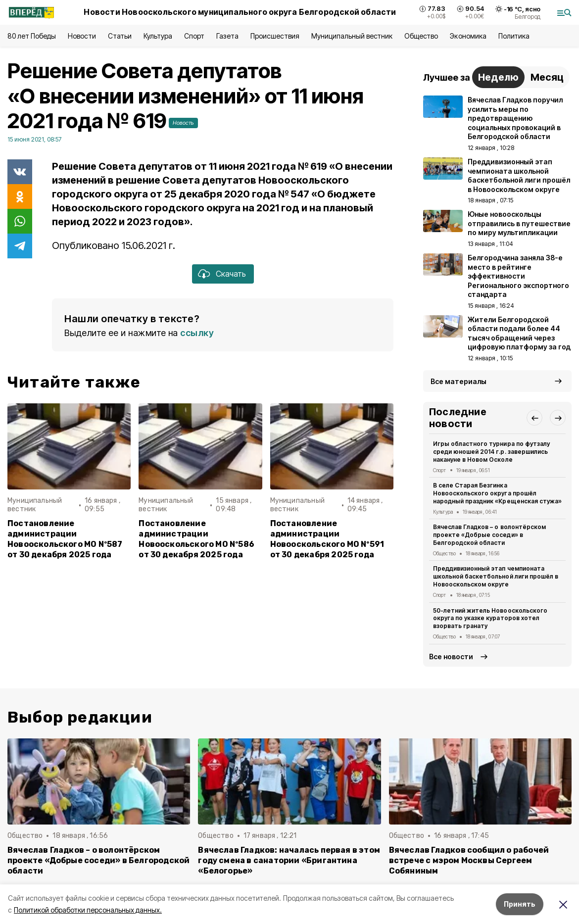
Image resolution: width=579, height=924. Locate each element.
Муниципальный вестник (352, 36)
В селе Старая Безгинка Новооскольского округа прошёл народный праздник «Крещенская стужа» (497, 493)
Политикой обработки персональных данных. (88, 910)
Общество (421, 36)
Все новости (451, 657)
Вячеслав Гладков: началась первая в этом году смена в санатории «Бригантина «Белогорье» (289, 860)
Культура (158, 36)
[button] (534, 418)
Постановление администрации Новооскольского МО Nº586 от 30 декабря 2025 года (196, 539)
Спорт (194, 36)
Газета (227, 36)
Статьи (120, 36)
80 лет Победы (32, 36)
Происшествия (275, 36)
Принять (520, 904)
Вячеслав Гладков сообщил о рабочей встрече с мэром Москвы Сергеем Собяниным (469, 860)
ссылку (197, 333)
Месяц (547, 77)
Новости (82, 36)
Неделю (498, 77)
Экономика (468, 36)
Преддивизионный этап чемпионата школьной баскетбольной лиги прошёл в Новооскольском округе (496, 576)
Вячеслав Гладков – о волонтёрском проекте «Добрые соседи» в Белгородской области (489, 535)
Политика (514, 36)
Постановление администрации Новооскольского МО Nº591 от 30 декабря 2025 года (327, 539)
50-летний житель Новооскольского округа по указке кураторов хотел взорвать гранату (490, 618)
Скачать (231, 274)
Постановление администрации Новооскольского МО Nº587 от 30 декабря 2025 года (65, 539)
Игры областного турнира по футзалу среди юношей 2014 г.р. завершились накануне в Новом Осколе (491, 452)
